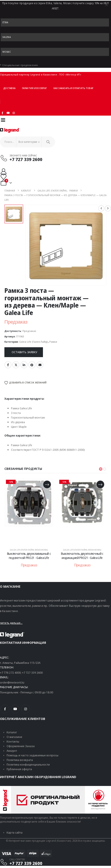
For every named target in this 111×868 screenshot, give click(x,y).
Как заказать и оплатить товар (73, 88)
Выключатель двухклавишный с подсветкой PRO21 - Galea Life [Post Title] (29, 556)
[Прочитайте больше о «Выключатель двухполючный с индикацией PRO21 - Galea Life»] (100, 484)
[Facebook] (5, 709)
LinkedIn (24, 365)
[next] (108, 208)
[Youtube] (8, 113)
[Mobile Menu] (3, 120)
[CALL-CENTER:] (53, 862)
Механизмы (41, 550)
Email (40, 365)
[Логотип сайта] (10, 130)
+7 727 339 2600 (32, 673)
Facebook (8, 365)
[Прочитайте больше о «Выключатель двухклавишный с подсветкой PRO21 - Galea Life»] (47, 484)
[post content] (29, 511)
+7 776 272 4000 (10, 673)
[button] (101, 469)
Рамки (53, 342)
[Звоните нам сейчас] (53, 158)
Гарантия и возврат (34, 88)
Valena (7, 37)
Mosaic (7, 52)
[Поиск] (48, 142)
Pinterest (32, 365)
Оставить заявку (24, 352)
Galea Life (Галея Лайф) (34, 342)
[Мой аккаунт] (3, 171)
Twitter (16, 365)
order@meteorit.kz (12, 682)
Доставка (9, 88)
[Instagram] (14, 113)
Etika (5, 22)
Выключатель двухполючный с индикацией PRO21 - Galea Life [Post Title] (82, 556)
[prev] (101, 208)
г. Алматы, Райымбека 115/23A (20, 663)
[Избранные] (3, 177)
